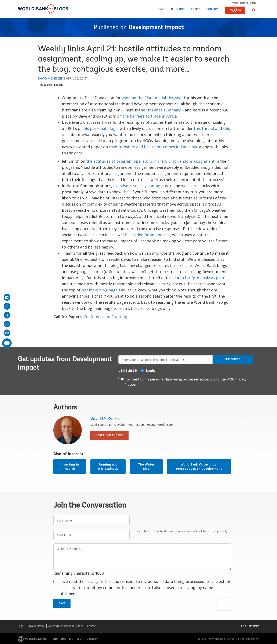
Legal (21, 626)
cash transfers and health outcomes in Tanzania (153, 147)
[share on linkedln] (7, 324)
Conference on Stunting (105, 317)
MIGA (80, 639)
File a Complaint (250, 626)
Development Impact (156, 28)
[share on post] (7, 315)
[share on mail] (7, 297)
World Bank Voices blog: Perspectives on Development (199, 466)
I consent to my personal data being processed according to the (186, 382)
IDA (63, 639)
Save (62, 603)
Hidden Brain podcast (150, 235)
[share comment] (7, 343)
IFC (71, 639)
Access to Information (61, 626)
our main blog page (100, 290)
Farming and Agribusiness (108, 466)
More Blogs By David (109, 435)
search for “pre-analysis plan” (198, 278)
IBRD (55, 639)
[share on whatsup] (7, 333)
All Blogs (177, 9)
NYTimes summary (163, 110)
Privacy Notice (98, 581)
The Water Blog (146, 466)
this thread (204, 128)
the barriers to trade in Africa (150, 116)
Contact (213, 9)
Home (160, 9)
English (58, 85)
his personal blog (100, 128)
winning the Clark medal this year (152, 98)
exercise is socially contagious (141, 186)
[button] (254, 10)
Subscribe (233, 359)
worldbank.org (244, 3)
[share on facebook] (7, 306)
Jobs (81, 626)
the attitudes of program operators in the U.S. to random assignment (150, 161)
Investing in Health (70, 466)
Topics (195, 9)
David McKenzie (50, 78)
